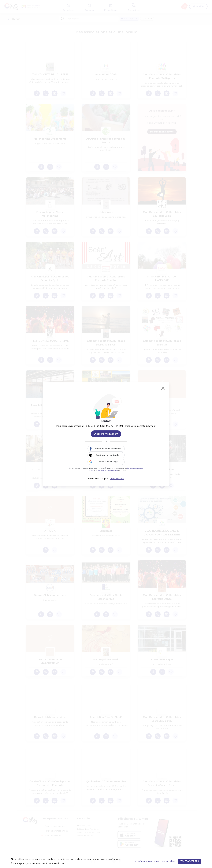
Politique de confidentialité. (108, 470)
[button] (106, 462)
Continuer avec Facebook (108, 449)
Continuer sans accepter (147, 861)
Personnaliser (169, 861)
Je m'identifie (117, 479)
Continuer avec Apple (107, 455)
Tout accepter (190, 861)
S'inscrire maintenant (106, 434)
